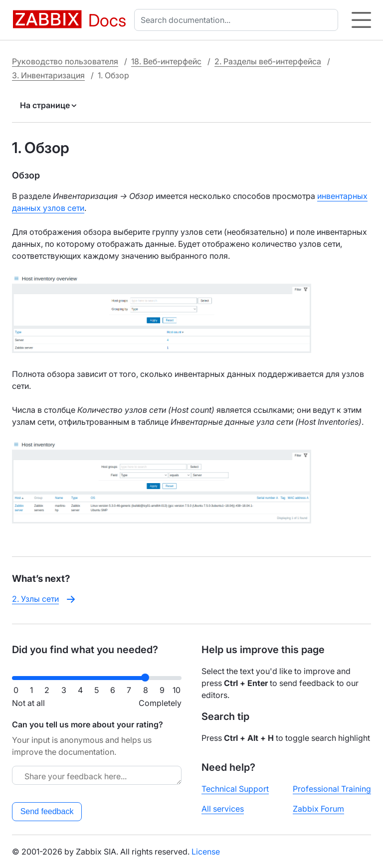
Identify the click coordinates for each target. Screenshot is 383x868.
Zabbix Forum (318, 809)
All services (223, 809)
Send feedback (47, 811)
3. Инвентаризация (48, 75)
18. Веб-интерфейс (166, 61)
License (206, 852)
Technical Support (235, 789)
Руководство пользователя (65, 61)
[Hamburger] (361, 20)
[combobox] (238, 20)
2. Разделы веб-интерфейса (268, 61)
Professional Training (332, 789)
